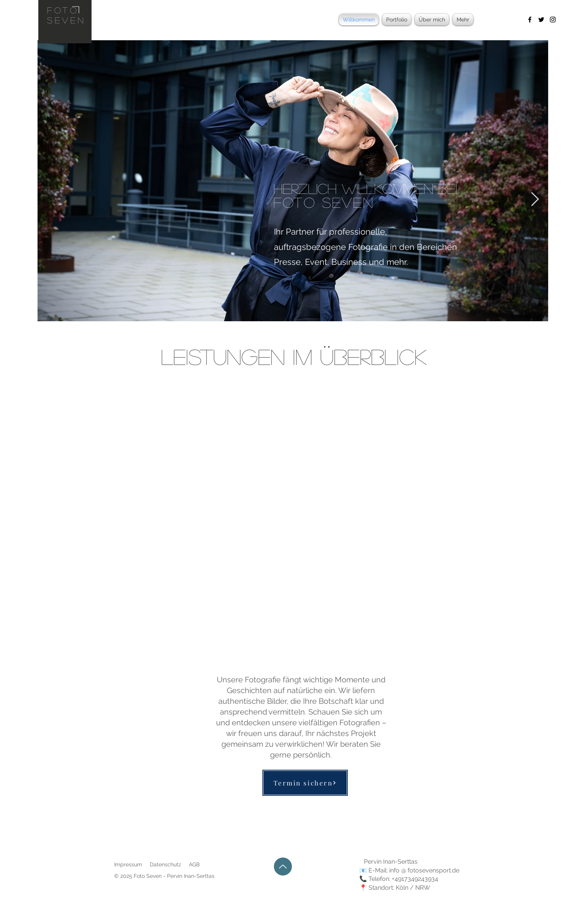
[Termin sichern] (305, 783)
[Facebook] (530, 20)
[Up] (283, 867)
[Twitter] (541, 20)
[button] (397, 20)
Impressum (128, 864)
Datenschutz (165, 864)
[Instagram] (553, 20)
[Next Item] (535, 200)
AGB (194, 864)
